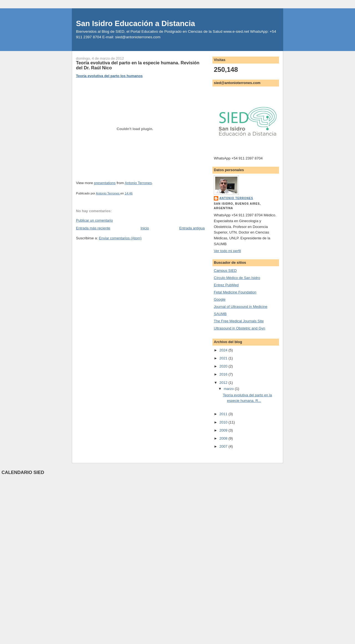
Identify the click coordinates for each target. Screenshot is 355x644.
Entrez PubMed (226, 285)
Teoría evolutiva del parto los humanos (109, 76)
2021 (224, 358)
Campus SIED (225, 271)
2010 (224, 422)
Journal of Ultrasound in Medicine (241, 307)
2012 (224, 383)
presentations (105, 183)
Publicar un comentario (94, 220)
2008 (224, 438)
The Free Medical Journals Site (239, 321)
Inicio (145, 228)
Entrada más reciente (93, 228)
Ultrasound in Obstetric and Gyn (239, 328)
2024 (224, 350)
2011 (224, 414)
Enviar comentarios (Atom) (120, 238)
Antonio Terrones (138, 183)
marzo (229, 389)
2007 (224, 446)
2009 (224, 430)
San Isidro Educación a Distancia (135, 23)
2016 (224, 374)
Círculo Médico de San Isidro (237, 278)
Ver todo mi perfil (227, 251)
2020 (224, 366)
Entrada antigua (192, 228)
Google (220, 299)
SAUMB (220, 314)
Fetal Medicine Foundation (235, 292)
